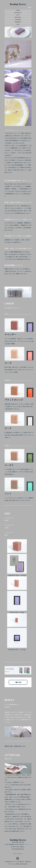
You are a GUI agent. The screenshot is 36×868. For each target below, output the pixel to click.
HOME (18, 10)
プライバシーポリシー (18, 854)
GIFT (18, 15)
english (29, 7)
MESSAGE (18, 17)
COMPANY (18, 20)
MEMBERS (18, 22)
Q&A (18, 24)
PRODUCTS (18, 13)
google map (28, 844)
